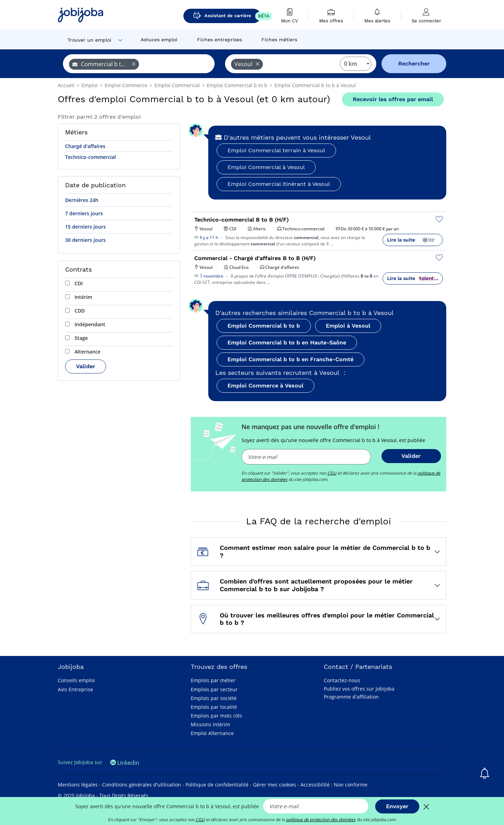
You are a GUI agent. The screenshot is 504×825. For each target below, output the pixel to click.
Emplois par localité (214, 707)
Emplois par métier (213, 680)
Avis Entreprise (75, 689)
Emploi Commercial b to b (264, 326)
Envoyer (397, 806)
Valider (86, 366)
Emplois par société (214, 698)
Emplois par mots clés (216, 716)
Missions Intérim (210, 724)
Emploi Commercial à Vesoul (266, 167)
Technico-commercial (90, 157)
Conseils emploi (76, 680)
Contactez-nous (342, 680)
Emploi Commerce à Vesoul (265, 386)
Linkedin (125, 763)
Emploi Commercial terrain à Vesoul (276, 150)
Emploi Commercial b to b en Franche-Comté (290, 359)
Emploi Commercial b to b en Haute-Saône (287, 342)
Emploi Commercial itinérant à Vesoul (279, 184)
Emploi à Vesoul (348, 326)
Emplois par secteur (214, 689)
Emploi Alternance (212, 733)
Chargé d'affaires (85, 146)
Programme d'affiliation (351, 697)
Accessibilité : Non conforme (334, 785)
